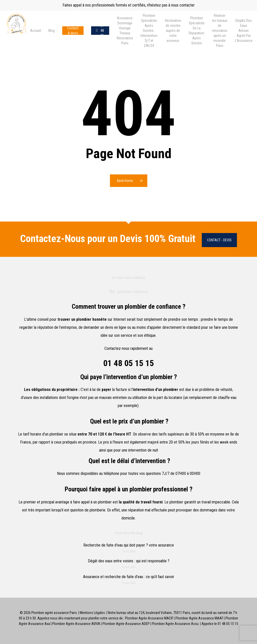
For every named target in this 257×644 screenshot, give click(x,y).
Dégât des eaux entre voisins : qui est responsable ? (129, 561)
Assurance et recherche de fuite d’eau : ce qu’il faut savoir (129, 577)
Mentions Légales (92, 613)
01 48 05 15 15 (128, 363)
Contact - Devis (219, 240)
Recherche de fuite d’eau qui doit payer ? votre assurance (129, 545)
